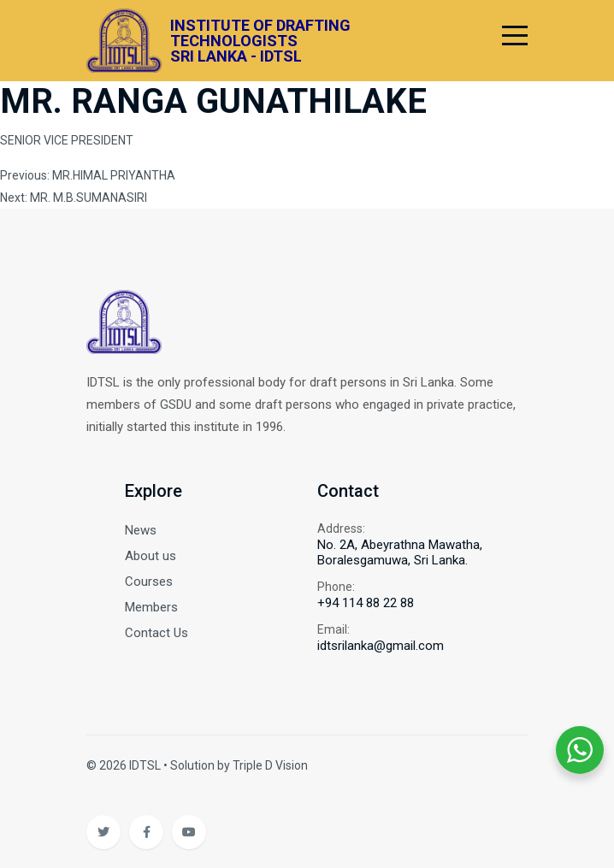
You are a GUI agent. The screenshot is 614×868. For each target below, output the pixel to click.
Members (151, 607)
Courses (149, 582)
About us (151, 556)
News (141, 530)
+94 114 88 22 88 (366, 603)
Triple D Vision (270, 765)
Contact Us (156, 633)
